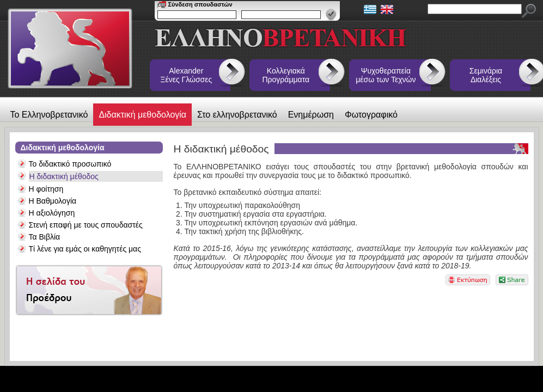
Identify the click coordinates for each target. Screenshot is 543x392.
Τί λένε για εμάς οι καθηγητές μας (85, 249)
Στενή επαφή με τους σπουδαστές (86, 225)
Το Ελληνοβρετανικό (49, 115)
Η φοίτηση (46, 189)
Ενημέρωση (311, 115)
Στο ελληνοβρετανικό (237, 115)
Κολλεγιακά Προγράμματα (286, 75)
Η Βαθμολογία (53, 201)
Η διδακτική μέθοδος (64, 176)
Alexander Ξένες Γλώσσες (186, 75)
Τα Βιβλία (45, 237)
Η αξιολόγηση (52, 213)
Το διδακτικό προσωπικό (70, 164)
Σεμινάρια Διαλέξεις (486, 75)
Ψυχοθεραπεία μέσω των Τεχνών (386, 75)
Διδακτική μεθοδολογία (142, 115)
